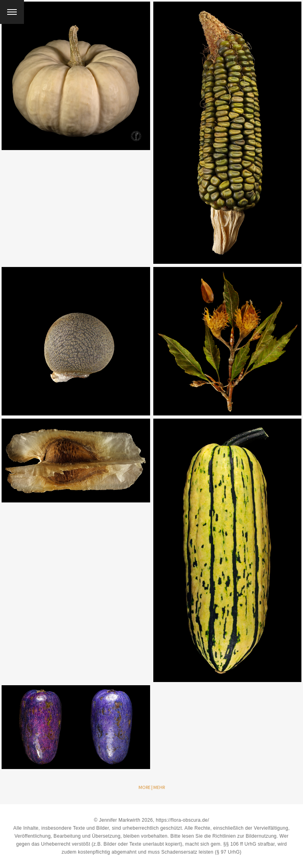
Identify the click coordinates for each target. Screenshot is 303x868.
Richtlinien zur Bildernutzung (245, 836)
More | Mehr (152, 787)
